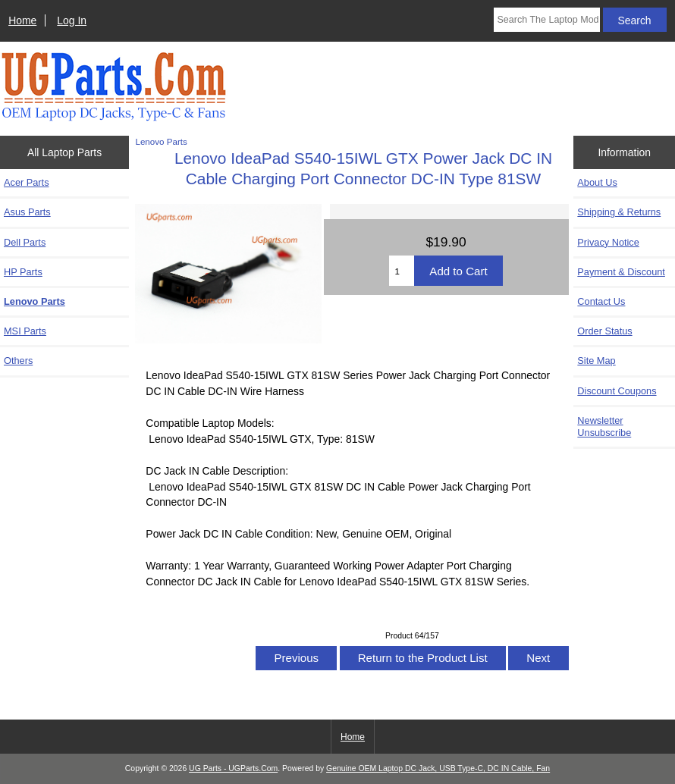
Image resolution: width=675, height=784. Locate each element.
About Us (597, 182)
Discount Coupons (617, 391)
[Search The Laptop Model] (547, 20)
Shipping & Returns (619, 212)
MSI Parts (25, 331)
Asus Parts (27, 212)
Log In (72, 20)
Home (22, 20)
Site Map (596, 361)
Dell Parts (25, 242)
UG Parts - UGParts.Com (233, 768)
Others (18, 361)
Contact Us (601, 301)
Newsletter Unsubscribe (604, 426)
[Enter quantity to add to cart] (402, 271)
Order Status (604, 331)
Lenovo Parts (161, 141)
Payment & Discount (621, 272)
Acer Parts (27, 182)
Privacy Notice (608, 242)
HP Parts (23, 272)
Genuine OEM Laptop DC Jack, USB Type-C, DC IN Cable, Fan (438, 768)
